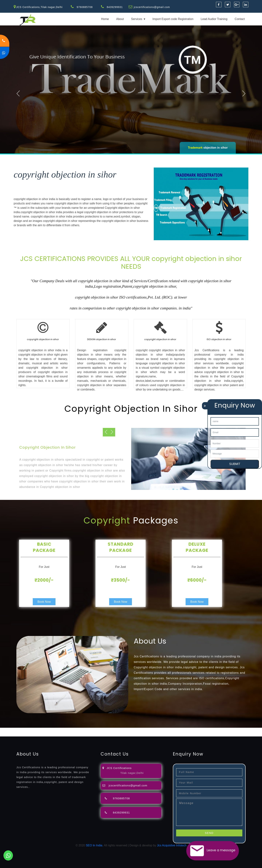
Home (105, 19)
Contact (240, 19)
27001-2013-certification (95, 734)
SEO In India (94, 845)
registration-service (12, 730)
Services (137, 19)
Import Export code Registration (173, 19)
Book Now (44, 602)
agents (133, 730)
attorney (123, 730)
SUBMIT (235, 464)
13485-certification (124, 734)
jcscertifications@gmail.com (152, 7)
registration (145, 730)
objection (93, 730)
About (120, 19)
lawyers (105, 730)
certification (221, 730)
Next (244, 93)
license (184, 730)
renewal (159, 730)
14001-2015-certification (31, 734)
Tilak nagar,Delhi (132, 773)
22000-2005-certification (63, 734)
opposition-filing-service (71, 730)
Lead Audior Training (214, 19)
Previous (19, 93)
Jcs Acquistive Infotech (172, 845)
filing (114, 730)
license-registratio (201, 730)
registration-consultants (40, 730)
